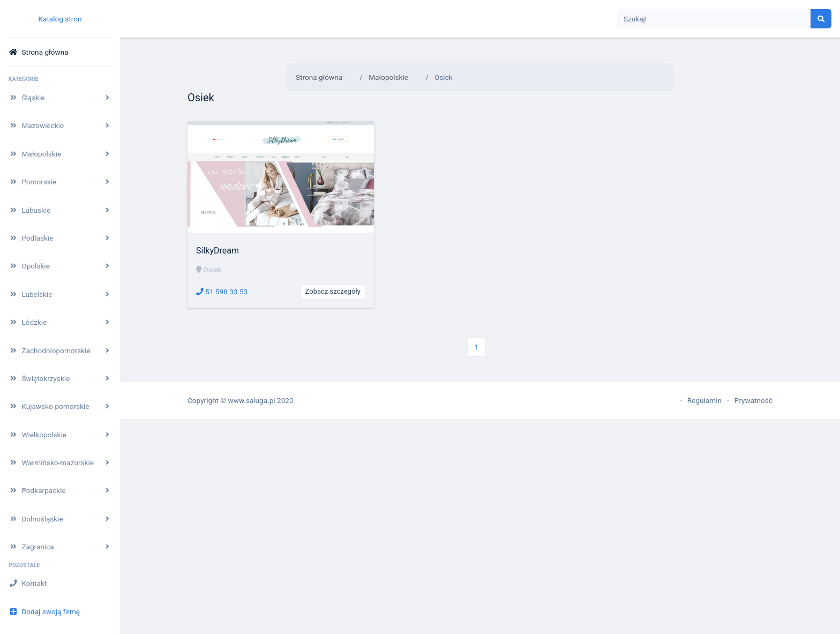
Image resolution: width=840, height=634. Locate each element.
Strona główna (319, 77)
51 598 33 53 (222, 292)
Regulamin (704, 400)
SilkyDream (217, 251)
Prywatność (753, 400)
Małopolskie (388, 77)
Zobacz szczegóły (333, 291)
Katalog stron (60, 19)
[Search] (714, 19)
